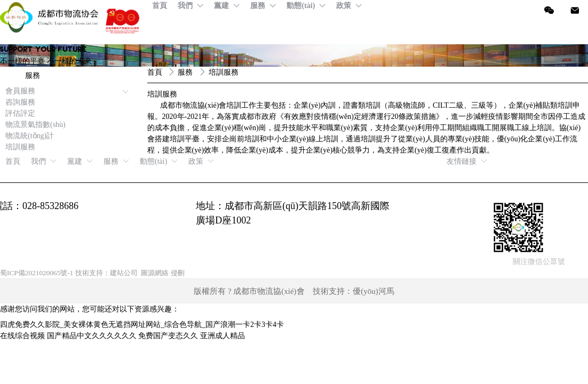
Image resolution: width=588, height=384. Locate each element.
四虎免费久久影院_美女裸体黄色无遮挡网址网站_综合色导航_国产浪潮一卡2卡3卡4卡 (142, 325)
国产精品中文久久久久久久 (92, 336)
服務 (186, 72)
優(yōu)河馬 (374, 291)
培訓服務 (224, 72)
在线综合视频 (22, 336)
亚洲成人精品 (223, 336)
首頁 (156, 72)
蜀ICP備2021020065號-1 (37, 273)
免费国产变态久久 (168, 336)
